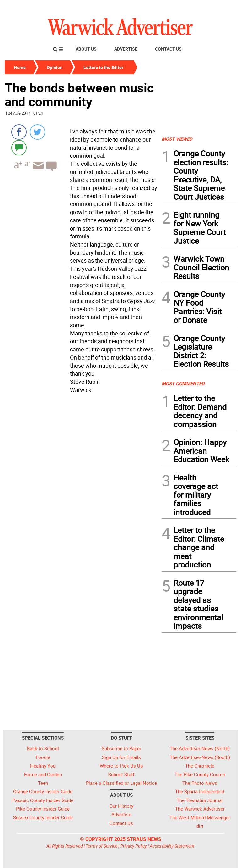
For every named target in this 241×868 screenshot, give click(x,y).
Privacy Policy (134, 846)
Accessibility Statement (172, 846)
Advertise (126, 49)
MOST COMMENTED (183, 383)
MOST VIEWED (177, 139)
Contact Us (168, 49)
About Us (86, 49)
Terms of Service (102, 846)
